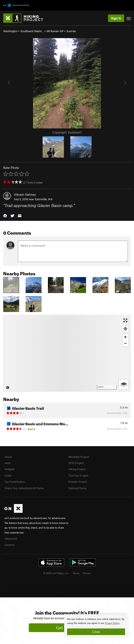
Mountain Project (79, 457)
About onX (11, 539)
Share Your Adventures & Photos (24, 488)
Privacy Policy (112, 623)
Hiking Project (77, 469)
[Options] (124, 385)
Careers (9, 545)
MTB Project (76, 463)
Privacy (87, 573)
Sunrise (71, 31)
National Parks (77, 488)
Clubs (8, 476)
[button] (5, 215)
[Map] (67, 353)
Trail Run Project (78, 476)
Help (7, 463)
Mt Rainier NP (55, 31)
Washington (10, 31)
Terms (76, 573)
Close (96, 632)
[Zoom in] (125, 337)
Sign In (116, 18)
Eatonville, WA (44, 199)
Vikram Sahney (25, 194)
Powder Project (78, 482)
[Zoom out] (125, 343)
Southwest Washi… (32, 31)
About (8, 457)
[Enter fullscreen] (125, 320)
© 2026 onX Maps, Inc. (56, 573)
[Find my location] (125, 329)
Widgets (9, 469)
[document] (96, 626)
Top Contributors (15, 482)
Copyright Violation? (67, 132)
